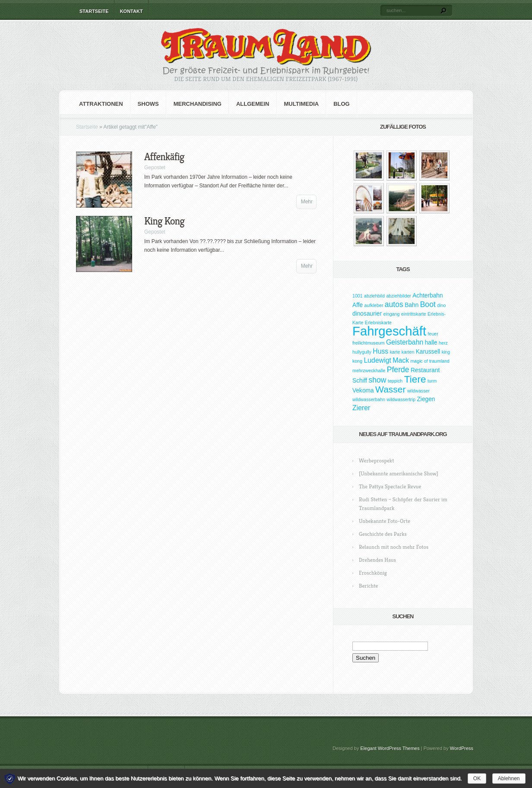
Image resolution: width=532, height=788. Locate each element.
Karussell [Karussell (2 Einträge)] (428, 352)
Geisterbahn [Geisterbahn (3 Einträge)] (405, 342)
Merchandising (198, 104)
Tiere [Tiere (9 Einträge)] (415, 379)
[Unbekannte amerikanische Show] (399, 473)
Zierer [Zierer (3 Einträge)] (361, 408)
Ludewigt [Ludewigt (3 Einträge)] (377, 360)
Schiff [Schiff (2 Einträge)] (360, 381)
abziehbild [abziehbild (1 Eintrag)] (374, 296)
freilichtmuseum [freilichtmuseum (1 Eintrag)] (369, 343)
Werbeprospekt (376, 460)
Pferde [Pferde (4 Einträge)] (398, 370)
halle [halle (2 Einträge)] (431, 343)
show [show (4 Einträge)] (378, 380)
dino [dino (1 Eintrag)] (441, 305)
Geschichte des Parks (383, 534)
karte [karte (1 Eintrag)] (395, 352)
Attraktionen (101, 104)
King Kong (164, 221)
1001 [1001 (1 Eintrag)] (358, 296)
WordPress (462, 748)
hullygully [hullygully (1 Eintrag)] (362, 352)
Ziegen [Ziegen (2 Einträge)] (426, 399)
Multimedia (302, 104)
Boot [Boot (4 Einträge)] (428, 304)
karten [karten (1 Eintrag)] (408, 352)
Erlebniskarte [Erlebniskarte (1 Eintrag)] (378, 323)
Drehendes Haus (377, 560)
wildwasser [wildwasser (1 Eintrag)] (418, 391)
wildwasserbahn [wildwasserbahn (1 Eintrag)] (369, 399)
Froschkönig (373, 573)
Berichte (368, 586)
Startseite (94, 11)
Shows (148, 104)
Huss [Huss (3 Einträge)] (380, 351)
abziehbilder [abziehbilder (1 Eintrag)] (398, 296)
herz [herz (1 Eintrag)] (443, 343)
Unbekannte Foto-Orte (385, 521)
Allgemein (253, 104)
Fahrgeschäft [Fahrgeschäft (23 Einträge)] (389, 331)
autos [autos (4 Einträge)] (394, 304)
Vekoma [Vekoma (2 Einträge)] (363, 391)
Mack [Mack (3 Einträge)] (401, 360)
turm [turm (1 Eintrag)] (432, 381)
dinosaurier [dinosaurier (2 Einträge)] (367, 314)
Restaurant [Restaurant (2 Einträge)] (425, 370)
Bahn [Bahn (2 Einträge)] (412, 305)
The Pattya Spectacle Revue (390, 486)
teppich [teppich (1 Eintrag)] (395, 381)
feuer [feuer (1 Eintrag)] (433, 334)
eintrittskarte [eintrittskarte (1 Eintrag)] (414, 314)
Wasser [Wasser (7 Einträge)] (390, 389)
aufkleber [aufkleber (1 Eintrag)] (374, 305)
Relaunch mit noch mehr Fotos (394, 547)
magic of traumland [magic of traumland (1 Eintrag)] (430, 361)
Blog (342, 104)
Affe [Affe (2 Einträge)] (358, 305)
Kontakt (131, 11)
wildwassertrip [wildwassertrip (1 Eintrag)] (401, 399)
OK (477, 779)
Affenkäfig (164, 157)
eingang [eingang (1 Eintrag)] (391, 314)
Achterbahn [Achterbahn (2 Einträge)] (427, 296)
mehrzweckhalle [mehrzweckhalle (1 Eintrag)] (369, 370)
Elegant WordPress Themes (390, 748)
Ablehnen (509, 779)
